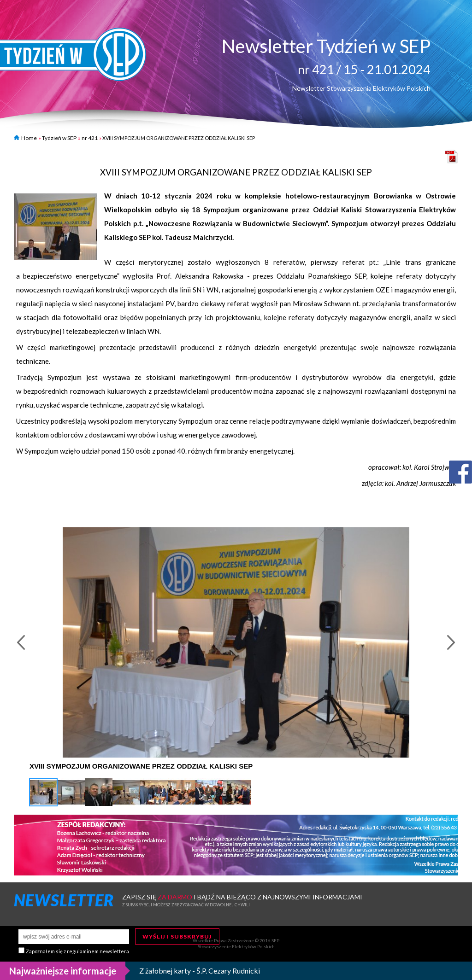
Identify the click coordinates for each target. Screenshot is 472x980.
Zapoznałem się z (77, 951)
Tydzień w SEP (59, 138)
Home (25, 138)
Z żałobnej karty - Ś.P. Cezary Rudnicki (200, 971)
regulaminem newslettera (98, 951)
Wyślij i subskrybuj (177, 936)
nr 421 (90, 138)
